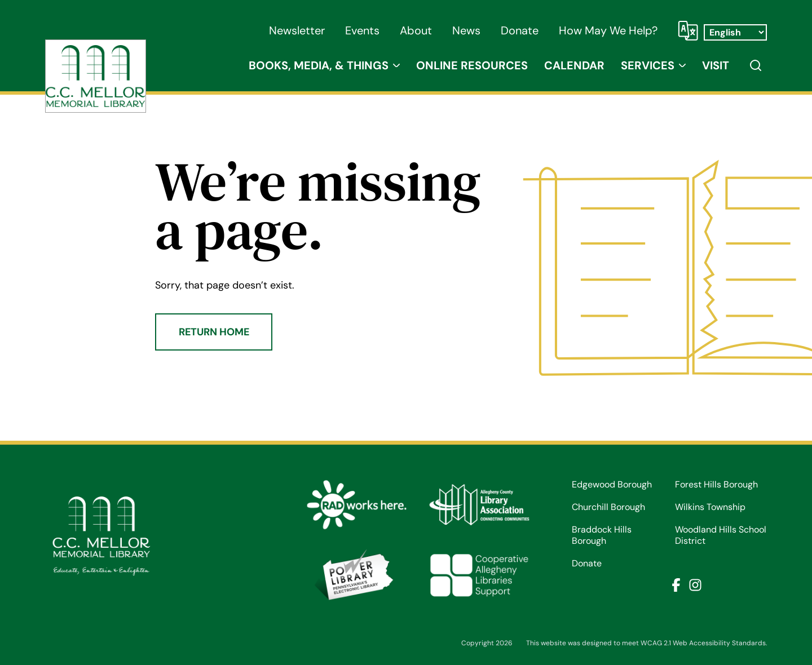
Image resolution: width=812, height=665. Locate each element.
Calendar (574, 65)
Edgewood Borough (612, 485)
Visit (716, 65)
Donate (520, 30)
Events (362, 30)
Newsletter (297, 30)
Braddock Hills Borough (602, 535)
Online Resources (472, 65)
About (416, 30)
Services (648, 65)
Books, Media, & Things (319, 65)
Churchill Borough (608, 507)
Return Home (214, 332)
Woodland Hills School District (721, 535)
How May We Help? (608, 30)
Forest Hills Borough (716, 485)
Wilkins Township (710, 507)
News (466, 30)
